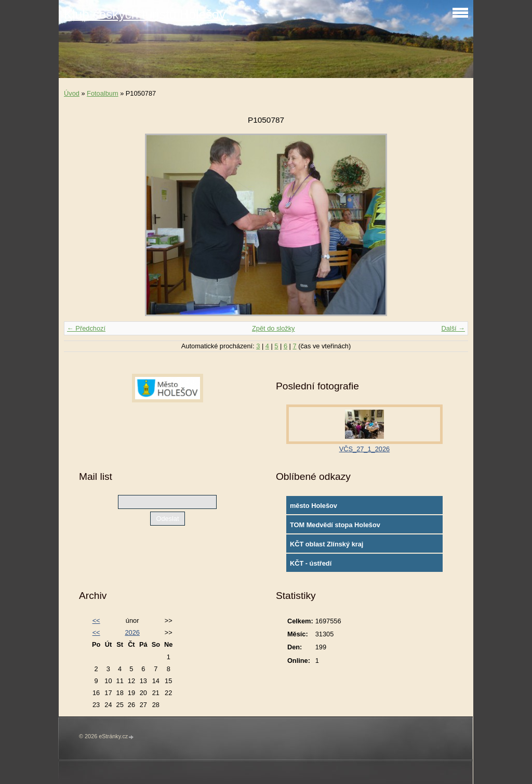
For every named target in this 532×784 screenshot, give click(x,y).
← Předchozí (86, 328)
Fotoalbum (102, 93)
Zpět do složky (274, 328)
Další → (453, 328)
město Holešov (314, 506)
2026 (132, 632)
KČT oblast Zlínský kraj (327, 544)
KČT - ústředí (311, 563)
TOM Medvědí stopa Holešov (335, 525)
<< (96, 620)
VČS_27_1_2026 (364, 449)
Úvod (72, 93)
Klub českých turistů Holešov (145, 14)
